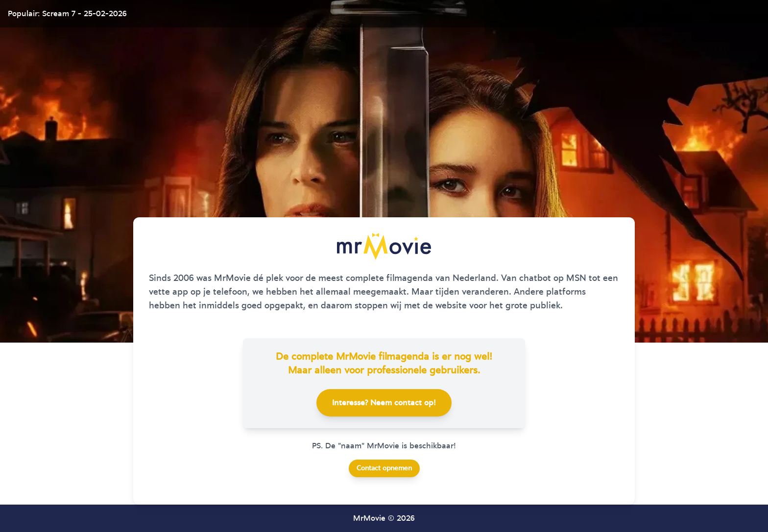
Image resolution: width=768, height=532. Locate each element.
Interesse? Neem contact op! (384, 403)
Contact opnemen (384, 468)
